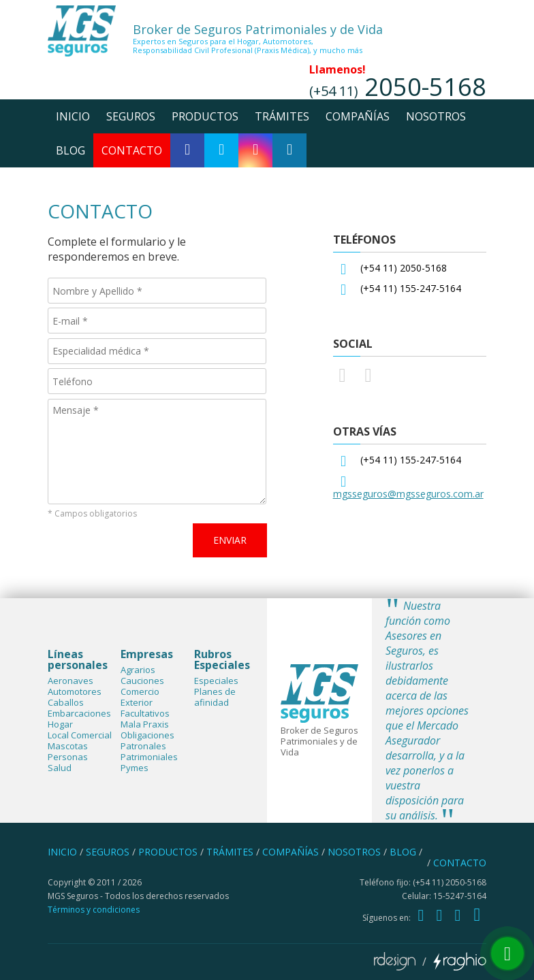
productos (205, 116)
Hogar (60, 724)
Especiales (216, 681)
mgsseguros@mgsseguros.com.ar (408, 494)
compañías (358, 116)
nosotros (436, 116)
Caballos (66, 702)
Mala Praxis (145, 724)
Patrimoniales (149, 757)
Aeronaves (70, 681)
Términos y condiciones (94, 910)
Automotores (75, 691)
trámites (282, 116)
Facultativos (145, 713)
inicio (73, 116)
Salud (60, 768)
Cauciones (142, 681)
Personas (68, 757)
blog (70, 150)
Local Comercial (80, 735)
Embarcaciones (79, 713)
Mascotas (68, 746)
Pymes (135, 768)
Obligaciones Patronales (147, 740)
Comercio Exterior (140, 697)
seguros (131, 116)
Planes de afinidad (215, 697)
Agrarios (138, 670)
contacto (132, 150)
